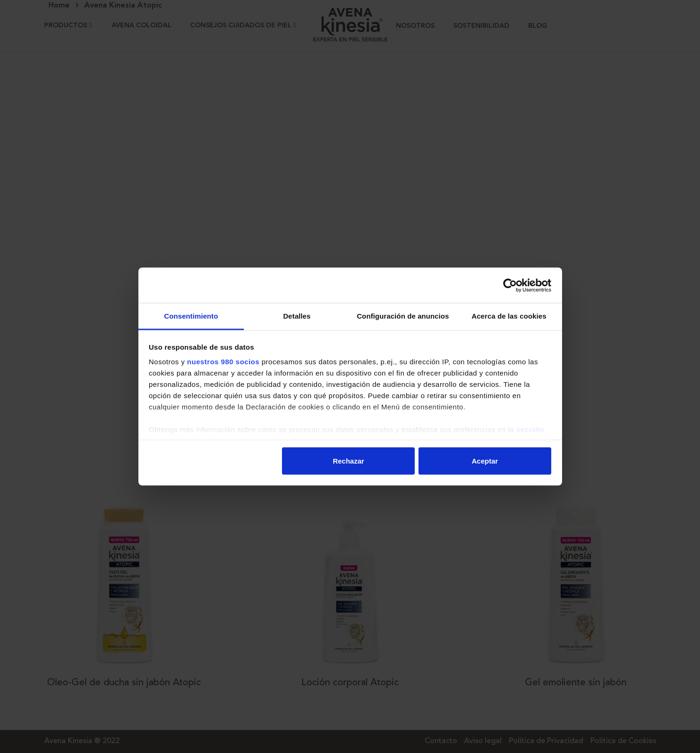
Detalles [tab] (297, 316)
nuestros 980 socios (223, 362)
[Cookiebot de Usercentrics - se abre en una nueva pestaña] (510, 285)
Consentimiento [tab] (191, 316)
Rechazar (349, 461)
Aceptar (485, 461)
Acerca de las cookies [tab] (509, 316)
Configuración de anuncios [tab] (403, 316)
